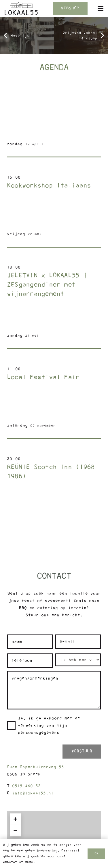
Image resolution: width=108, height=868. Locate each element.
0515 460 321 (28, 786)
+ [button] (16, 819)
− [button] (16, 831)
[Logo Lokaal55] (21, 9)
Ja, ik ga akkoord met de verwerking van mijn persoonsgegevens (49, 726)
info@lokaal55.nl (33, 793)
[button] (101, 9)
